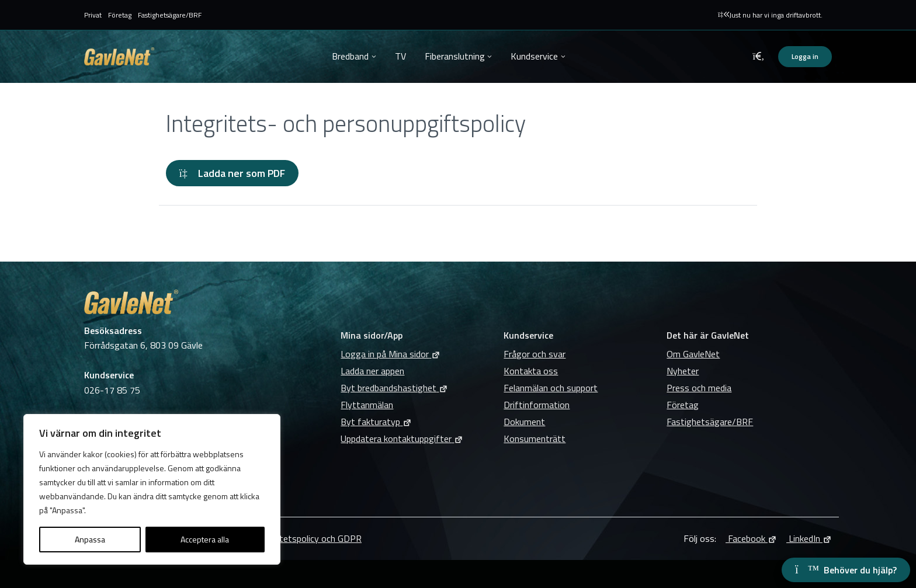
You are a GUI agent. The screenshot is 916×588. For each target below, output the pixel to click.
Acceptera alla (205, 539)
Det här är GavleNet (708, 335)
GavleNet (119, 56)
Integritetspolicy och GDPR (308, 538)
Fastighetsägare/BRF (170, 15)
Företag (120, 15)
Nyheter (683, 371)
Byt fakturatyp (376, 422)
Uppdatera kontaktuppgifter (402, 439)
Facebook (751, 538)
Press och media (699, 388)
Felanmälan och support (551, 388)
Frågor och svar (535, 354)
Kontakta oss (531, 371)
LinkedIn (809, 538)
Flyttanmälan (367, 405)
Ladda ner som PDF (232, 173)
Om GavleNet (693, 354)
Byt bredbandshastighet (394, 388)
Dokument (524, 422)
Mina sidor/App (372, 335)
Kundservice (534, 56)
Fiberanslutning (455, 56)
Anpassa (90, 539)
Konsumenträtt (535, 439)
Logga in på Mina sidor (391, 354)
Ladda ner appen (372, 371)
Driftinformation (537, 405)
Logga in (805, 56)
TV (400, 56)
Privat (93, 15)
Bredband (350, 56)
